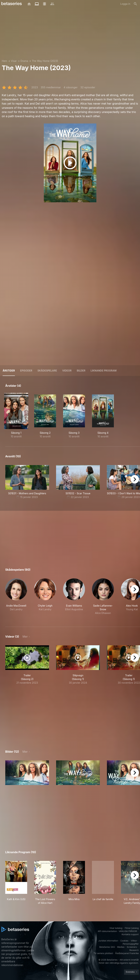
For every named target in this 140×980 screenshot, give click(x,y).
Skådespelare (47, 371)
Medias (121, 947)
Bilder (81, 371)
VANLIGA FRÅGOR (128, 931)
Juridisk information (108, 941)
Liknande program (104, 371)
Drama (24, 61)
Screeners (132, 947)
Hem (4, 61)
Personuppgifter (131, 944)
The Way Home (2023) (45, 61)
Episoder (26, 371)
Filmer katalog (132, 928)
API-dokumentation (107, 931)
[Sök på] (135, 4)
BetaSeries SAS (107, 947)
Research (134, 950)
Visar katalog (116, 928)
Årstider (9, 371)
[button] (16, 598)
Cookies (124, 941)
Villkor (134, 941)
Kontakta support (130, 934)
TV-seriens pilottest (103, 953)
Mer (25, 637)
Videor (67, 371)
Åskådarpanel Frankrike (127, 953)
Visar (14, 61)
